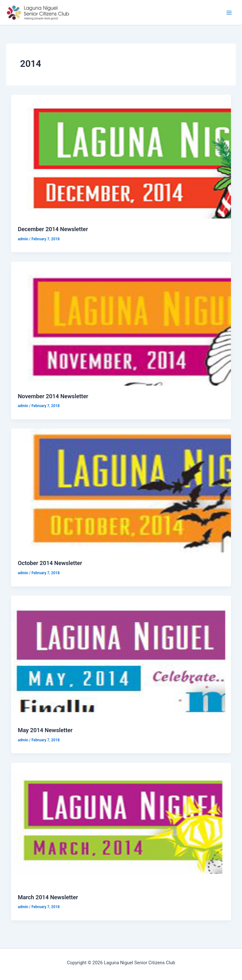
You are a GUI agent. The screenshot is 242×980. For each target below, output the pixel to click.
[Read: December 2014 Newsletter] (121, 156)
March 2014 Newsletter (48, 897)
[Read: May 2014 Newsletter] (121, 657)
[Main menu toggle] (229, 13)
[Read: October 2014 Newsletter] (121, 490)
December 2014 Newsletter (53, 229)
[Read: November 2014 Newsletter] (121, 323)
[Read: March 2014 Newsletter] (121, 824)
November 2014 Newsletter (53, 396)
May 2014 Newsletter (45, 730)
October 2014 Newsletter (50, 563)
